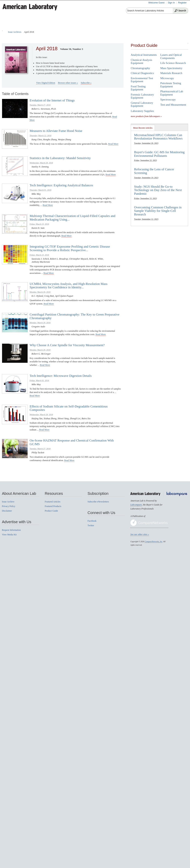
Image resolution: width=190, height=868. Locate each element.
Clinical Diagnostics (142, 73)
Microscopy (167, 78)
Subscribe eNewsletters (98, 502)
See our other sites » (140, 534)
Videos (144, 27)
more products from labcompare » (146, 116)
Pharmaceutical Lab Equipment (172, 93)
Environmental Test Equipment (142, 80)
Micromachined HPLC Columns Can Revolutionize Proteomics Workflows (158, 137)
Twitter (91, 525)
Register (182, 3)
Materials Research (171, 73)
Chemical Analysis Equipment (141, 62)
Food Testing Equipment (138, 88)
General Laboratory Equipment (142, 104)
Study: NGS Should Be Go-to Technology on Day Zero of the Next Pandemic (158, 190)
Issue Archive (8, 502)
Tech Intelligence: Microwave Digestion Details (61, 376)
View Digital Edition (46, 83)
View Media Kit (9, 535)
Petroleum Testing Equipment (171, 85)
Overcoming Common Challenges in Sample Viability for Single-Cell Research (158, 211)
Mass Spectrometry (171, 68)
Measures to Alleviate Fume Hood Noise (56, 131)
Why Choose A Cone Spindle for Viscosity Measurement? (67, 345)
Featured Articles (52, 502)
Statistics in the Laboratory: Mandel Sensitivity (60, 158)
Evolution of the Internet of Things (52, 100)
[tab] (143, 128)
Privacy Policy (9, 506)
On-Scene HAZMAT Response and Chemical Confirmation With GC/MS (72, 442)
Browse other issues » (68, 83)
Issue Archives (15, 32)
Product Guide (53, 27)
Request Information (11, 530)
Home (10, 27)
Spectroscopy (168, 100)
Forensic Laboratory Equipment (142, 96)
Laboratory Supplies (142, 111)
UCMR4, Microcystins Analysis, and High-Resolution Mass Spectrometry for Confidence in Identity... (68, 286)
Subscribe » (86, 83)
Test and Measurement (173, 105)
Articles (29, 27)
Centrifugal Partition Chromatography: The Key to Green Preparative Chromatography (74, 316)
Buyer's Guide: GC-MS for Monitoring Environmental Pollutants (159, 154)
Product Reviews (119, 27)
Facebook (92, 521)
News (161, 27)
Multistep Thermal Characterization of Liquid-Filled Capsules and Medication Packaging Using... (72, 218)
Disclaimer (7, 511)
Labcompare (136, 505)
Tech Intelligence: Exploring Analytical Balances (61, 185)
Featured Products (85, 27)
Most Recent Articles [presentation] (143, 128)
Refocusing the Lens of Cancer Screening (154, 171)
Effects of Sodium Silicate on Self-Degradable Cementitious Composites (69, 408)
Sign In (171, 3)
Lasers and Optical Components (171, 56)
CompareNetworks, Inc (154, 542)
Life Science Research (173, 63)
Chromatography (140, 68)
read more (113, 144)
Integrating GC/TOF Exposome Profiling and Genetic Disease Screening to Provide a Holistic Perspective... (70, 248)
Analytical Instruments (144, 55)
